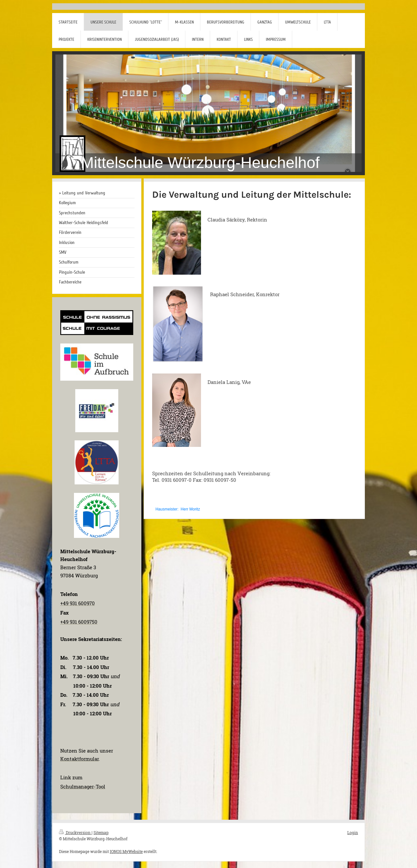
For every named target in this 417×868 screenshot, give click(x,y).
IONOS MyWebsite (126, 851)
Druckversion (75, 832)
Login (353, 832)
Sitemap (101, 832)
